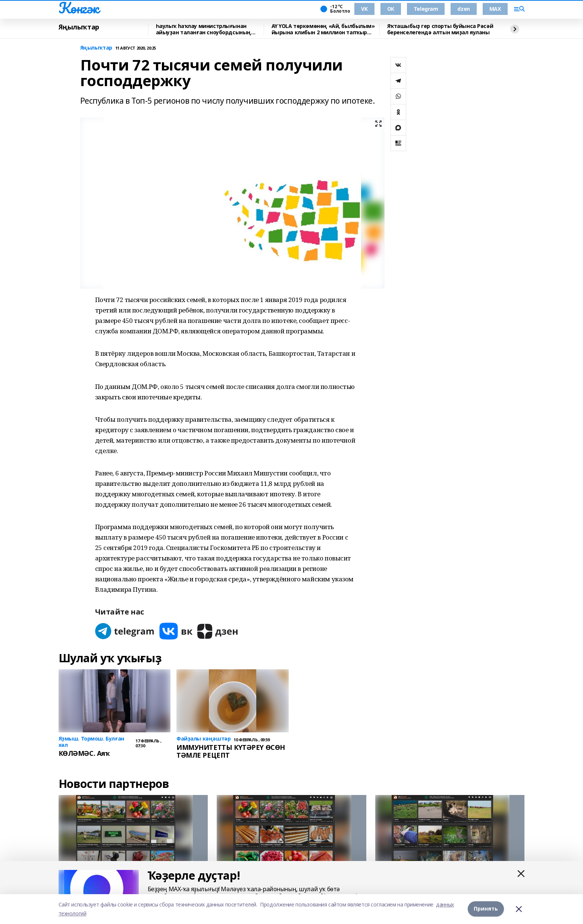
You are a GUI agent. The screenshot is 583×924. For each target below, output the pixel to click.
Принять (486, 909)
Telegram (426, 9)
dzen (463, 9)
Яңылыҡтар (79, 27)
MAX (495, 9)
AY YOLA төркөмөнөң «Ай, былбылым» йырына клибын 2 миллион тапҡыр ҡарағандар (323, 29)
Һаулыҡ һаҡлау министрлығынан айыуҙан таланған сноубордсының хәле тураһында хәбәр (203, 29)
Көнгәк (79, 8)
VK (364, 9)
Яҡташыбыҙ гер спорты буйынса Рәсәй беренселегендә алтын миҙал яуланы (440, 29)
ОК (391, 9)
